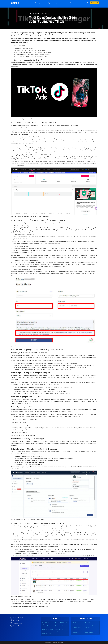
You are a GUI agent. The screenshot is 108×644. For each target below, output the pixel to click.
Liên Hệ (71, 3)
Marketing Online (43, 13)
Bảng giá (63, 3)
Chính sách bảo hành (48, 629)
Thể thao (88, 628)
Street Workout (89, 633)
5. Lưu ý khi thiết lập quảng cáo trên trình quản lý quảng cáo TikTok (32, 56)
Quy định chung (46, 623)
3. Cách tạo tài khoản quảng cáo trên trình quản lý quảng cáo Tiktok (32, 52)
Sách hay (75, 630)
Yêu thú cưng (76, 633)
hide (23, 45)
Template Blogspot (90, 625)
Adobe (74, 623)
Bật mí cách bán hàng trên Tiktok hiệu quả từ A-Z (33, 606)
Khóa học (48, 3)
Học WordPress (77, 625)
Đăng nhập (94, 3)
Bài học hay (88, 630)
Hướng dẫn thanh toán (61, 623)
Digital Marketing (77, 628)
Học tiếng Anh (89, 623)
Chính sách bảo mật (47, 633)
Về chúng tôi (38, 3)
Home (31, 13)
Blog (56, 3)
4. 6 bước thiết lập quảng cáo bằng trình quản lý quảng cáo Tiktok (32, 54)
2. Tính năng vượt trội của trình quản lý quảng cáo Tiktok (29, 50)
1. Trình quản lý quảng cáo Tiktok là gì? (25, 48)
